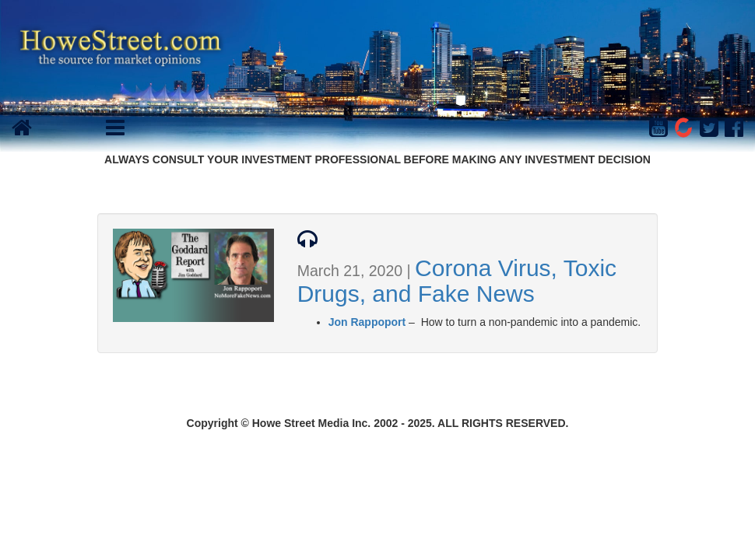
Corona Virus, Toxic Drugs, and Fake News (457, 281)
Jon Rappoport (367, 322)
